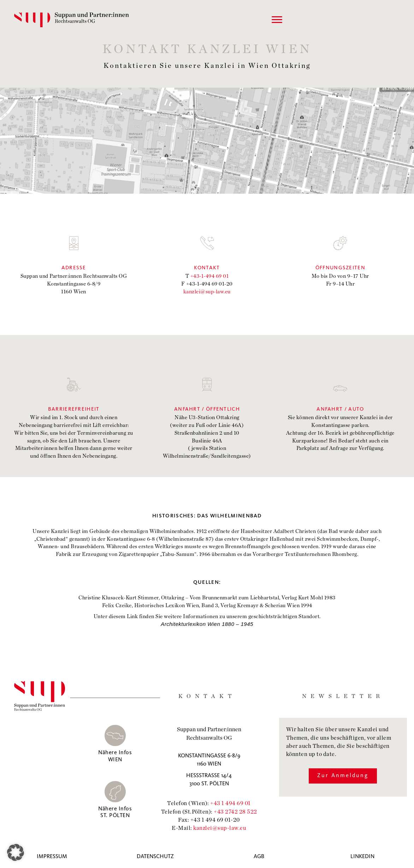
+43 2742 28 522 (235, 811)
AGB (259, 857)
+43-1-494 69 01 (210, 275)
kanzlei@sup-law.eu (207, 291)
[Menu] (277, 20)
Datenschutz (155, 857)
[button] (16, 852)
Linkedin (362, 857)
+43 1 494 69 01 (230, 803)
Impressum (52, 857)
